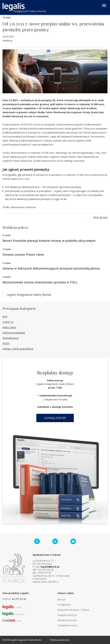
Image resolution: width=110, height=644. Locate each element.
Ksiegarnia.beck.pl (67, 615)
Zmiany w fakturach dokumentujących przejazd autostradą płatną (51, 268)
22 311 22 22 (19, 599)
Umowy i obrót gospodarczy (18, 349)
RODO (6, 343)
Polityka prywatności (60, 640)
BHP (5, 317)
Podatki (7, 17)
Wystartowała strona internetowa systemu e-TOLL (40, 282)
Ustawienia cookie (67, 625)
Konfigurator (64, 605)
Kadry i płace (9, 327)
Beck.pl (61, 599)
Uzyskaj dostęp (55, 418)
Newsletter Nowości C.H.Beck (73, 610)
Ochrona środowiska (14, 333)
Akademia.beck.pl (67, 620)
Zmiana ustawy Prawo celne (23, 254)
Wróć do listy (100, 217)
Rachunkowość (11, 338)
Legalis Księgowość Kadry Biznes (29, 295)
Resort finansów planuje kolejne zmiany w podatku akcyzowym (49, 241)
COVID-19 (8, 322)
